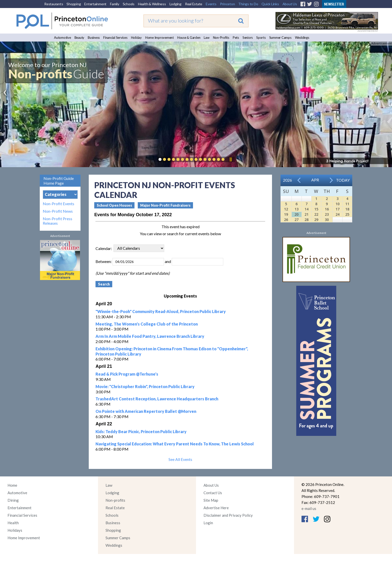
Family (115, 4)
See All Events (180, 459)
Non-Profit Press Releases (57, 221)
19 (286, 214)
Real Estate (194, 4)
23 (327, 214)
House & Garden (189, 38)
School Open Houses (114, 205)
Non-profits (115, 500)
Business (94, 38)
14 (306, 209)
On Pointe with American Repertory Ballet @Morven (146, 411)
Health (13, 523)
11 (347, 204)
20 (296, 214)
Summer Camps (280, 38)
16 (327, 209)
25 (347, 214)
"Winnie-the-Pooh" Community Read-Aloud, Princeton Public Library (161, 311)
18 (347, 209)
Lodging (175, 4)
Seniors (248, 38)
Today (343, 180)
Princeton (227, 4)
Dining (13, 500)
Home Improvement (159, 38)
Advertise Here (216, 508)
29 (316, 220)
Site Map (211, 500)
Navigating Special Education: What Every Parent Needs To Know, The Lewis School (175, 444)
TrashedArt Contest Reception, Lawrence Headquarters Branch (157, 399)
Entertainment (95, 4)
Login (208, 523)
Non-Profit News (58, 211)
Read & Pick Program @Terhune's (127, 374)
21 (306, 214)
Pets (236, 38)
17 (337, 209)
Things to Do (248, 4)
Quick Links (270, 4)
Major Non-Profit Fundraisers (165, 205)
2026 (287, 180)
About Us (290, 4)
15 (316, 209)
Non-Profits (221, 38)
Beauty (79, 38)
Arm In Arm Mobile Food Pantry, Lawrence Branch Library (150, 336)
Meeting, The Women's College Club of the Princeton (147, 324)
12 (286, 209)
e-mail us (309, 508)
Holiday (136, 38)
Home (12, 485)
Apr (315, 180)
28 (306, 220)
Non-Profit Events (58, 204)
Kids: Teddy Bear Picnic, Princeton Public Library (141, 432)
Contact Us (213, 493)
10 (337, 204)
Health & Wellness (152, 4)
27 (296, 220)
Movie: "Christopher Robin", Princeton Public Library (145, 386)
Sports (261, 38)
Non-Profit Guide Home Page (59, 181)
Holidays (15, 530)
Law (206, 38)
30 (327, 220)
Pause (230, 159)
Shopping (74, 4)
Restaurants (54, 4)
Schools (129, 4)
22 (316, 214)
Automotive (62, 38)
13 (296, 209)
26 (286, 220)
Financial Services (115, 38)
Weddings (302, 38)
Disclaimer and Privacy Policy (228, 515)
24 (337, 214)
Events (211, 4)
